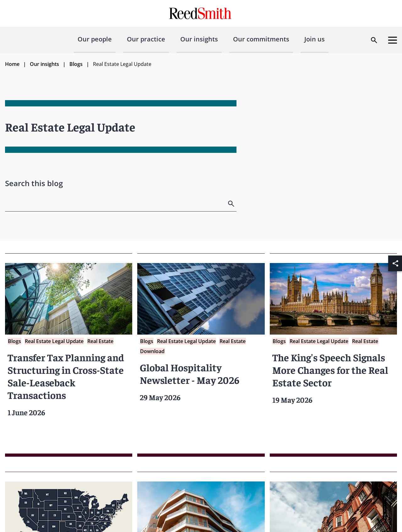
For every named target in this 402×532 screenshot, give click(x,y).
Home (12, 64)
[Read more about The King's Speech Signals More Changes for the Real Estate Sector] (333, 355)
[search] (232, 204)
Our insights (199, 39)
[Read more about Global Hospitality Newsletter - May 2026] (201, 355)
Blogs (76, 64)
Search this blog (34, 183)
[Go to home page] (201, 13)
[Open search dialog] (374, 40)
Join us (315, 39)
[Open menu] (393, 40)
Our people (95, 39)
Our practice (146, 39)
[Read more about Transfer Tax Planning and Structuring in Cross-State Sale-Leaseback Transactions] (69, 355)
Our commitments (261, 39)
